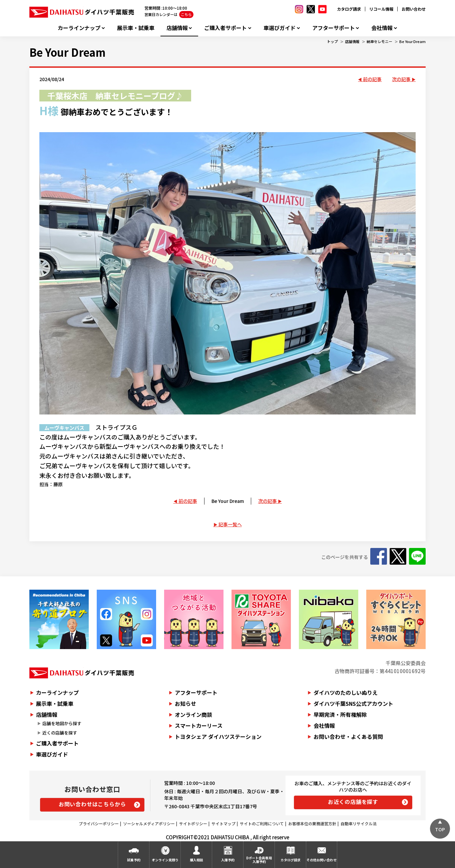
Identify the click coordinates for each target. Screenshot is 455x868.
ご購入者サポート (225, 28)
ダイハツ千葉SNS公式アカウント (353, 703)
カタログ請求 (349, 9)
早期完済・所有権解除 (340, 714)
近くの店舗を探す (60, 733)
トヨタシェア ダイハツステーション (218, 737)
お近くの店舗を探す (353, 802)
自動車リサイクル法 (359, 823)
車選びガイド (280, 28)
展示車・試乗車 (136, 28)
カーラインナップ (79, 28)
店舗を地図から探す (62, 723)
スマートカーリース (199, 726)
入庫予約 (228, 860)
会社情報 (382, 28)
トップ (332, 41)
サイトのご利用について (262, 823)
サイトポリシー (193, 823)
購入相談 (196, 860)
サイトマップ (223, 823)
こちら (186, 14)
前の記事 (372, 79)
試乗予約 (134, 860)
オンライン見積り (165, 860)
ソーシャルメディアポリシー (149, 823)
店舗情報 (177, 28)
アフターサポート (334, 28)
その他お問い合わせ (322, 860)
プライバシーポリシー (99, 823)
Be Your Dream (412, 41)
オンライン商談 (193, 714)
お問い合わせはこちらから (92, 804)
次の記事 (401, 79)
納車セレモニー (379, 41)
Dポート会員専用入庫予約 (259, 860)
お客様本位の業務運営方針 (312, 823)
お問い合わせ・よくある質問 (348, 737)
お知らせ (185, 703)
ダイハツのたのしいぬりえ (346, 692)
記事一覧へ (230, 524)
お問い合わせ (414, 9)
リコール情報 (381, 9)
